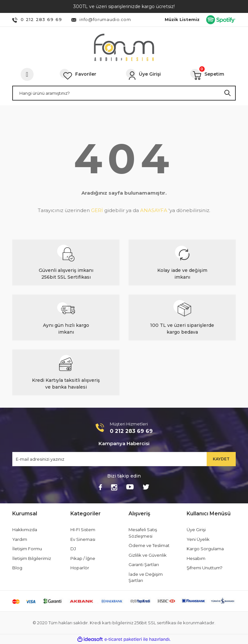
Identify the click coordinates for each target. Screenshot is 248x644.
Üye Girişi (196, 530)
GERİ (97, 210)
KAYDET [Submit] (221, 459)
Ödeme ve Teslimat (149, 545)
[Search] (124, 93)
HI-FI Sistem (83, 530)
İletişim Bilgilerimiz (32, 558)
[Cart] (207, 74)
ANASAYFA (154, 210)
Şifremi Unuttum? (205, 568)
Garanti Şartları (144, 564)
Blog (17, 568)
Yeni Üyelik (198, 539)
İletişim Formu (27, 549)
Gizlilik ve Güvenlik (148, 555)
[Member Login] (143, 75)
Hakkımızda (25, 530)
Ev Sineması (83, 539)
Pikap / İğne (83, 558)
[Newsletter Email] (124, 459)
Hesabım (196, 558)
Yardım (20, 539)
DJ (73, 549)
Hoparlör (80, 568)
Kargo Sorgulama (205, 549)
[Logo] (124, 47)
